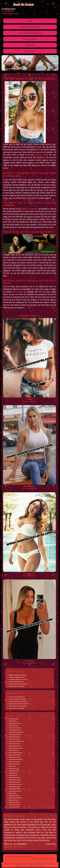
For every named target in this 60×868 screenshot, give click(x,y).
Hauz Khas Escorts (14, 764)
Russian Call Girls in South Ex (17, 699)
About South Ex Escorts (30, 27)
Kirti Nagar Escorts (14, 787)
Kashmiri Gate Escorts (15, 784)
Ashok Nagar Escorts (15, 723)
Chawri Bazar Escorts (15, 735)
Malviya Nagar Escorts (15, 798)
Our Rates (30, 45)
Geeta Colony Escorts (15, 755)
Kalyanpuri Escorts (14, 778)
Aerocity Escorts (14, 719)
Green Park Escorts (14, 762)
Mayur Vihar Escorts (15, 802)
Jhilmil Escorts (13, 773)
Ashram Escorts (13, 726)
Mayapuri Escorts (14, 800)
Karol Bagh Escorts (14, 782)
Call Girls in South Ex (49, 859)
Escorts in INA (41, 155)
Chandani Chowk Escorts (16, 732)
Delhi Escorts (13, 793)
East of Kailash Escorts (15, 753)
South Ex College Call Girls (17, 677)
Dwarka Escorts (13, 750)
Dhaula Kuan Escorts (15, 746)
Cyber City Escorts (14, 805)
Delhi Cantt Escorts (14, 744)
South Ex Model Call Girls (16, 682)
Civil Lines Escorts (14, 739)
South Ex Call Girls (29, 209)
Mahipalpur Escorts (14, 796)
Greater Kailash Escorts (16, 759)
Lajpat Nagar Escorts (15, 789)
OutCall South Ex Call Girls (17, 686)
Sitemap (42, 866)
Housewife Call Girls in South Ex (18, 680)
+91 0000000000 (8, 11)
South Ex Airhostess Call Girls (18, 675)
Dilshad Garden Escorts (16, 748)
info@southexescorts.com (10, 13)
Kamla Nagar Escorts (15, 780)
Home (30, 21)
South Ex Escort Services (30, 33)
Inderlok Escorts (13, 769)
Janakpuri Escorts (14, 771)
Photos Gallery (30, 39)
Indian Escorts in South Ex (16, 708)
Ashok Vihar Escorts (15, 728)
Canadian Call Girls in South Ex (18, 702)
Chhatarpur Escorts (14, 737)
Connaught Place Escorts (16, 741)
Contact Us (30, 51)
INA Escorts (18, 292)
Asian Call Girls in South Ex (17, 697)
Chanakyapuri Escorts (15, 730)
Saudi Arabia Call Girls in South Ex (19, 704)
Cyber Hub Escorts (14, 807)
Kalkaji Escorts (13, 775)
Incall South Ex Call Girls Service (18, 684)
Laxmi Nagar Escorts (15, 791)
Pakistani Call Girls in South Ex (18, 706)
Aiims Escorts (13, 721)
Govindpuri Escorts (14, 757)
